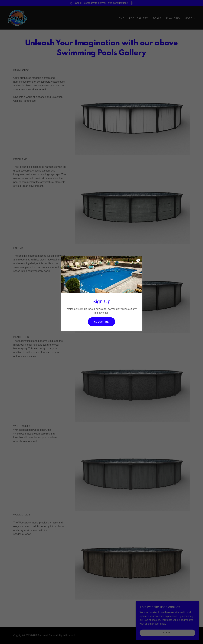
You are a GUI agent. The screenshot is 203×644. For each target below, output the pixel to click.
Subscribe (101, 322)
